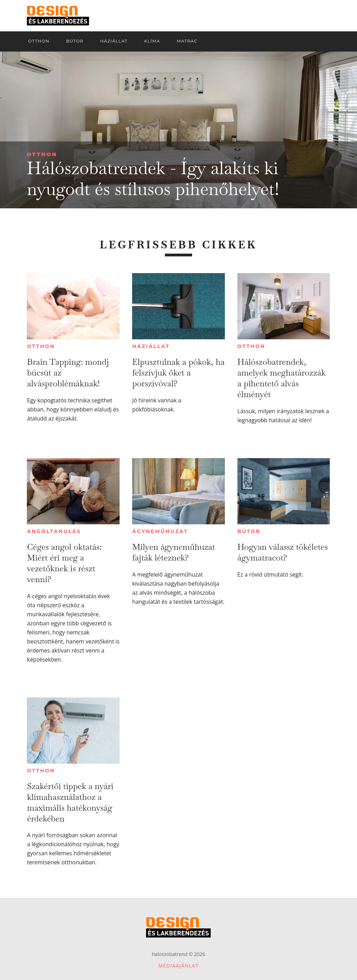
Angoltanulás (54, 531)
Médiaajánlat (178, 966)
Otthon (42, 154)
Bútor (249, 531)
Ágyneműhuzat (160, 531)
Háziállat (151, 346)
